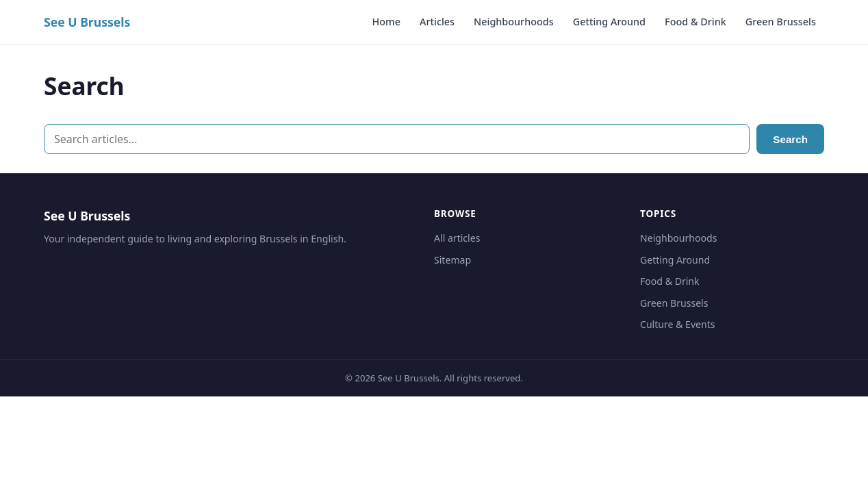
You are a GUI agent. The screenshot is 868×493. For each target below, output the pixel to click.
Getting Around (609, 22)
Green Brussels (781, 22)
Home (386, 22)
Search (790, 139)
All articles (457, 238)
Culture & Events (678, 324)
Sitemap (452, 260)
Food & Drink (695, 22)
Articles (437, 22)
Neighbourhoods (514, 22)
